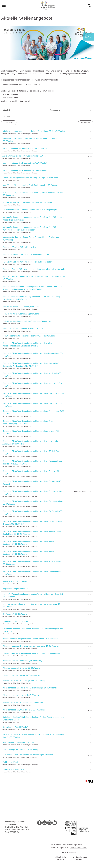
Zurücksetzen (9, 123)
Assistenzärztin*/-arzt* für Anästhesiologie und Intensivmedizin (27, 202)
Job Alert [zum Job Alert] (88, 37)
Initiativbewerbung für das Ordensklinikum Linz (23, 84)
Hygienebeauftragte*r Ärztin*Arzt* (16, 589)
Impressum (9, 822)
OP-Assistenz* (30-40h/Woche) (15, 614)
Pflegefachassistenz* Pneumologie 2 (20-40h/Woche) (24, 681)
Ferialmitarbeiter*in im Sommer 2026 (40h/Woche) (23, 329)
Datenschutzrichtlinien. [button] (78, 848)
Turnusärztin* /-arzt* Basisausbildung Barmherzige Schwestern (28, 755)
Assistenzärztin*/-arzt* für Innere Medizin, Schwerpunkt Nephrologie (30, 210)
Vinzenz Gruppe (10, 95)
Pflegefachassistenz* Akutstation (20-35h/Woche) (22, 661)
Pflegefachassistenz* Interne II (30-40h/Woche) (21, 675)
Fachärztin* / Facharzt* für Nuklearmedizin (19, 247)
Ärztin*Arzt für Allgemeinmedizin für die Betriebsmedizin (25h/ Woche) (30, 185)
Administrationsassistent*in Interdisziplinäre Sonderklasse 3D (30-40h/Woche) (34, 131)
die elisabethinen (11, 97)
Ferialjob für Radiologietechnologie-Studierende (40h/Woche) (27, 321)
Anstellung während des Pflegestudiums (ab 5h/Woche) (25, 163)
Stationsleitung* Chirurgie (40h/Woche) (18, 742)
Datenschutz (20, 822)
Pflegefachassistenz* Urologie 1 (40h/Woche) (21, 695)
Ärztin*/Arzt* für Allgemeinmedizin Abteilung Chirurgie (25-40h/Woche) (30, 178)
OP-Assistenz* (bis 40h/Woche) (15, 621)
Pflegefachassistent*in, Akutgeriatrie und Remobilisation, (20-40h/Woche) (32, 653)
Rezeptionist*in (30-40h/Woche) (15, 727)
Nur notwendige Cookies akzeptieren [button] (80, 858)
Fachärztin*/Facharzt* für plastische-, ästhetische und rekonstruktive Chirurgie (34, 269)
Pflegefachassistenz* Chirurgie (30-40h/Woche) (21, 668)
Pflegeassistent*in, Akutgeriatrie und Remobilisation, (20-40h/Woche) (30, 639)
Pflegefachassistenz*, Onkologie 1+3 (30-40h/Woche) (24, 710)
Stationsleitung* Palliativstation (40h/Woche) (20, 750)
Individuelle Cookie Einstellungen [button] (60, 858)
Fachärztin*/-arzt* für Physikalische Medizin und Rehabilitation (27, 262)
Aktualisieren (85, 123)
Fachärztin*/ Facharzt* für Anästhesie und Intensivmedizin (26, 255)
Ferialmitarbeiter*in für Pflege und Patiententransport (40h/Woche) (29, 336)
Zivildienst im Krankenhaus (13, 762)
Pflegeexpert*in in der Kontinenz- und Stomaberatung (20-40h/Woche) (31, 646)
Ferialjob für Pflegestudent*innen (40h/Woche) (21, 307)
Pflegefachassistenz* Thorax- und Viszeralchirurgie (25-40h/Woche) (30, 688)
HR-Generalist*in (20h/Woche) (15, 581)
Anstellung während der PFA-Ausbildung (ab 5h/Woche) (25, 148)
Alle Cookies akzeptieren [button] (70, 853)
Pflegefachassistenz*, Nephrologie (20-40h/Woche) (23, 703)
